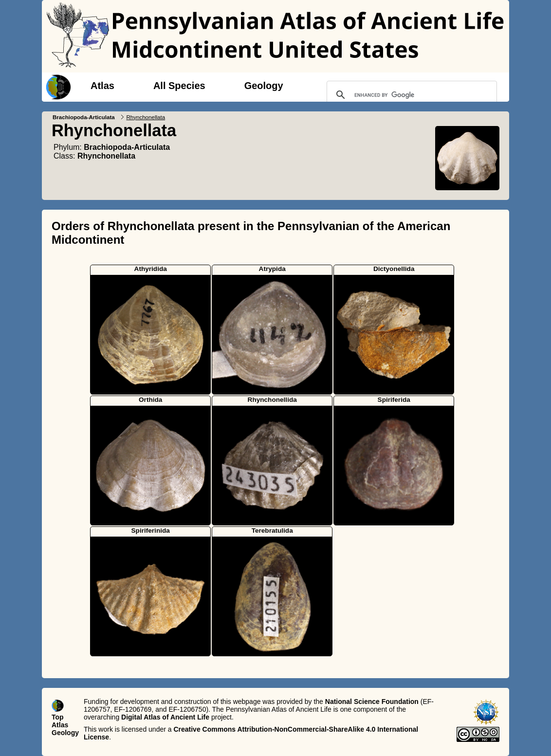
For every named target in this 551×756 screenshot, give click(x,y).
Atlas (102, 86)
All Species (179, 86)
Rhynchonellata (106, 156)
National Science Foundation (372, 702)
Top (58, 717)
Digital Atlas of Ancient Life (165, 717)
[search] (410, 95)
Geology (264, 86)
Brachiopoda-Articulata (84, 117)
